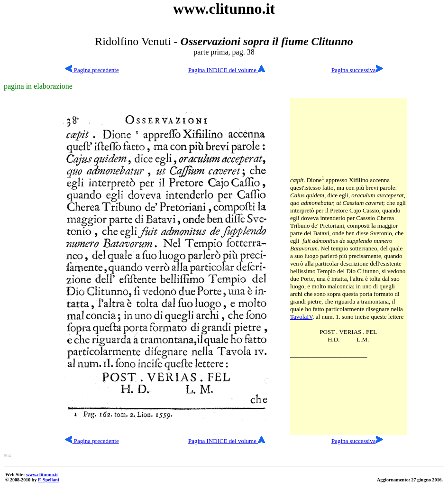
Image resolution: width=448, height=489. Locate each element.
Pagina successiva (354, 70)
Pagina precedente (92, 70)
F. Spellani (49, 480)
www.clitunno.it (42, 475)
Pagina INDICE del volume (227, 70)
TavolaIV (301, 317)
